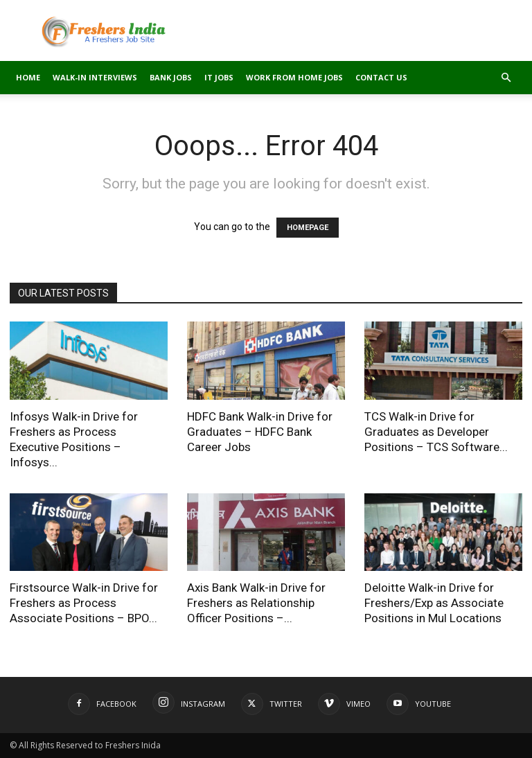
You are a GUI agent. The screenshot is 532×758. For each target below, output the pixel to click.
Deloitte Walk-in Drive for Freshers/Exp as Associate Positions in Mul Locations (434, 603)
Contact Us (381, 77)
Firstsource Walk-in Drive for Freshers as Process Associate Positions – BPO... (84, 603)
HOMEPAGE (308, 228)
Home (28, 77)
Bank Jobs (171, 77)
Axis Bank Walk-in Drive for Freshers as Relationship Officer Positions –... (256, 603)
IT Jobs (219, 77)
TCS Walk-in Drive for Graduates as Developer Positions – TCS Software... (436, 432)
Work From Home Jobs (294, 77)
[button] (506, 78)
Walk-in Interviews (95, 77)
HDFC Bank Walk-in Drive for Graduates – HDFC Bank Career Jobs (260, 432)
